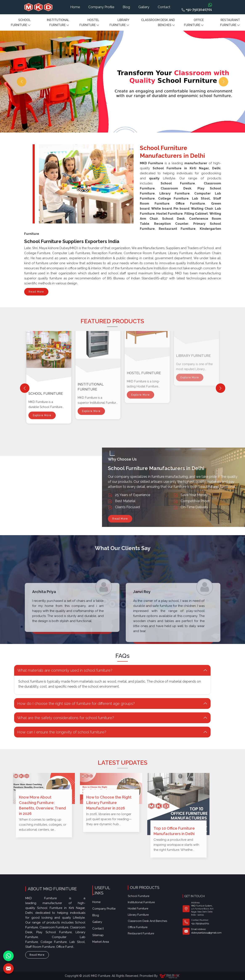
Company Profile (101, 7)
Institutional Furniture (58, 23)
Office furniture (194, 23)
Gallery (144, 7)
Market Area (103, 917)
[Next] (220, 388)
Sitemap (102, 914)
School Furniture (21, 23)
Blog (126, 7)
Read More (36, 293)
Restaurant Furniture (230, 23)
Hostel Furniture (89, 23)
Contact (164, 7)
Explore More (42, 348)
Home (75, 7)
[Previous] (25, 388)
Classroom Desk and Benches (158, 23)
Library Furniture (119, 23)
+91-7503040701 (197, 10)
